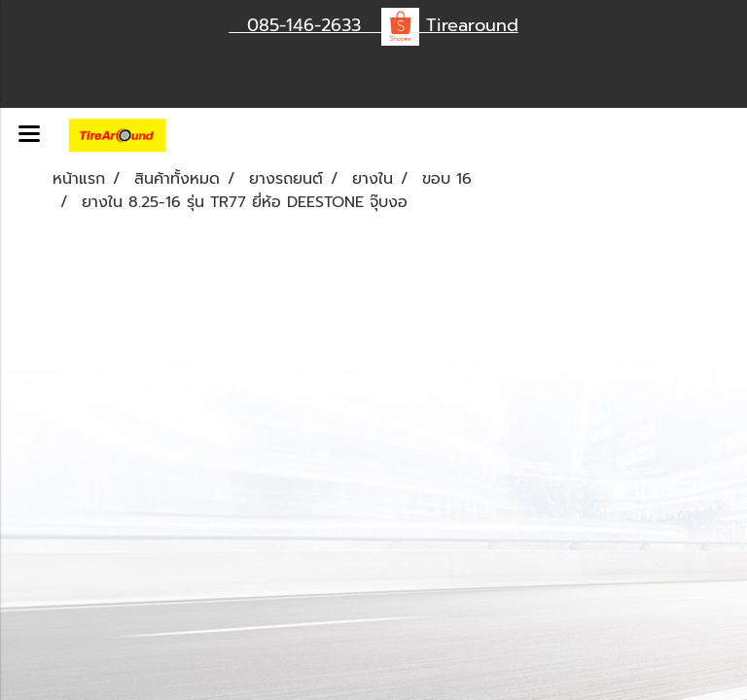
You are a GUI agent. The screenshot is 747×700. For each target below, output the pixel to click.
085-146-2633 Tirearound (374, 25)
